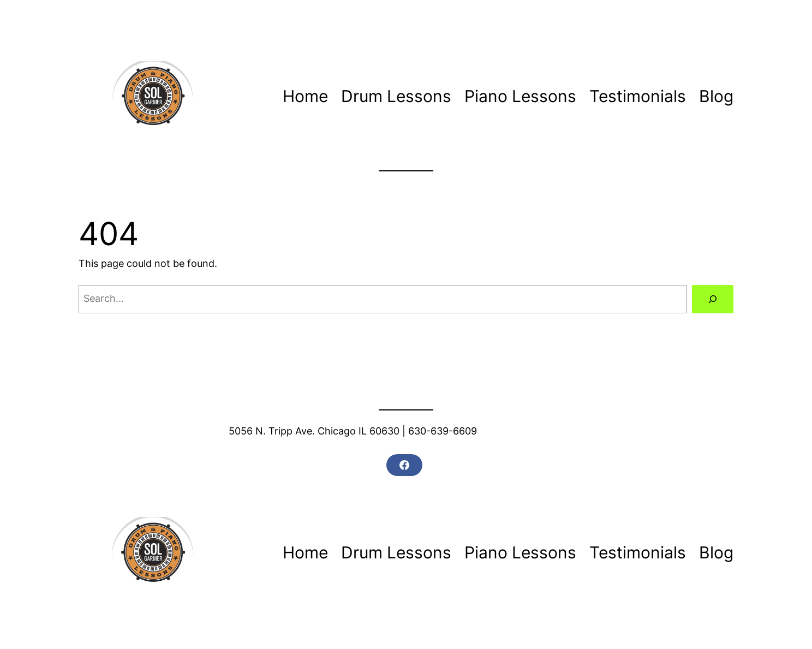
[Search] (713, 299)
